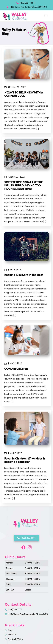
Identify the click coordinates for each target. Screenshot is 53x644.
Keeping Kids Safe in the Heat (24, 275)
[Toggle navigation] (46, 16)
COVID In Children (16, 369)
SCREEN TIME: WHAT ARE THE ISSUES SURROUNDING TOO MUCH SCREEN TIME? (24, 185)
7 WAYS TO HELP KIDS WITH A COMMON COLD (24, 94)
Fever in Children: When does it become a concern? (25, 460)
